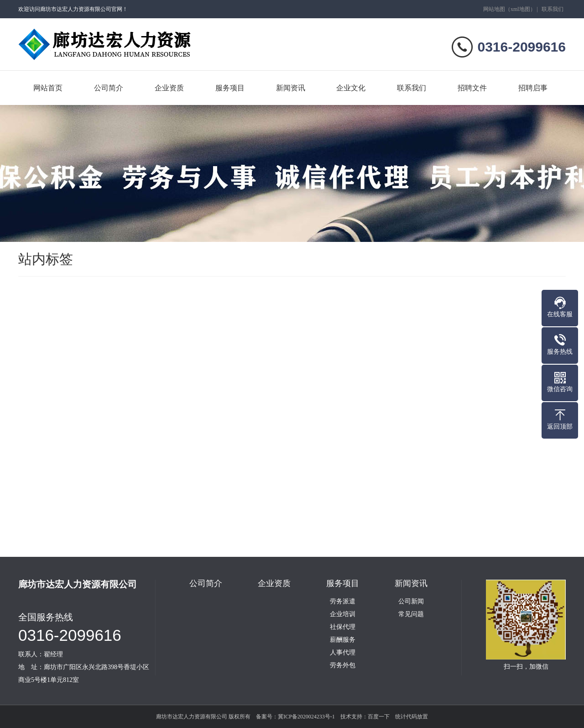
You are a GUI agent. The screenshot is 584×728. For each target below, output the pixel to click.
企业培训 (343, 614)
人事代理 (343, 653)
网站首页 (48, 88)
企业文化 (351, 88)
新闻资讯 (291, 88)
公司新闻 (411, 602)
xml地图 (520, 9)
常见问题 (411, 614)
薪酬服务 (343, 640)
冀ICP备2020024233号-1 (306, 717)
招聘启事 (533, 88)
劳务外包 (343, 665)
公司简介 (109, 88)
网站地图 (494, 9)
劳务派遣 (343, 602)
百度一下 (379, 717)
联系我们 (553, 9)
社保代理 (343, 627)
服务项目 (230, 88)
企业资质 (169, 88)
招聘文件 (472, 88)
